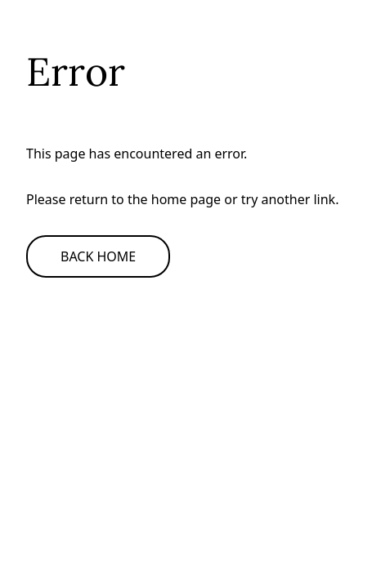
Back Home (98, 256)
